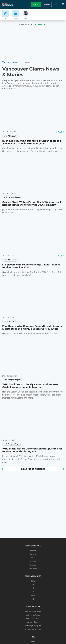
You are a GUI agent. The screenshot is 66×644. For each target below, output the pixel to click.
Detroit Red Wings (33, 615)
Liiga (33, 595)
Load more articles (33, 469)
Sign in (47, 4)
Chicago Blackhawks (33, 611)
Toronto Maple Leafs (33, 629)
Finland (33, 561)
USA (33, 558)
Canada (33, 554)
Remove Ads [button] (41, 24)
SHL (33, 588)
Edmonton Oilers (33, 618)
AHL (33, 592)
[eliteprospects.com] (8, 4)
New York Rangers (33, 622)
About (33, 642)
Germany (33, 565)
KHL (33, 585)
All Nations (33, 569)
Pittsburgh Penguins (33, 626)
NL (33, 599)
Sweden (33, 551)
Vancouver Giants (11, 62)
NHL (33, 581)
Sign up (36, 4)
